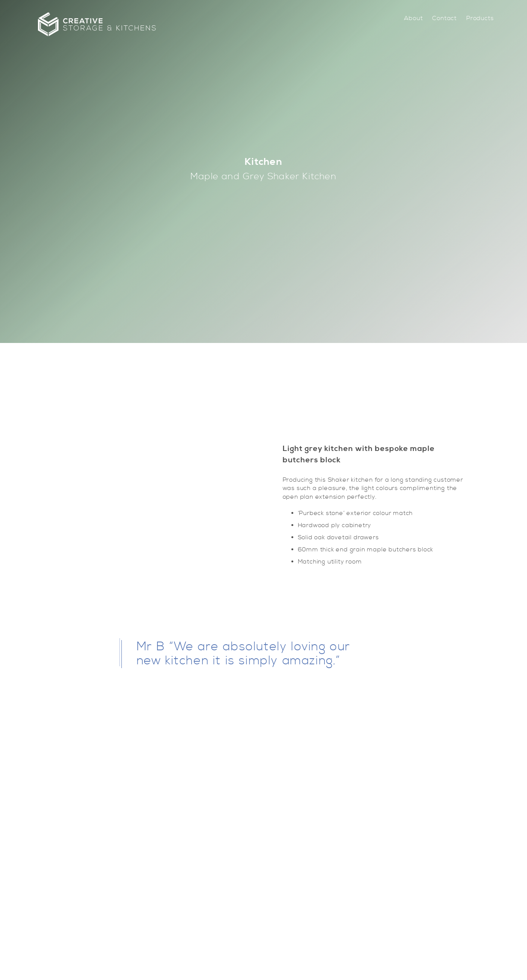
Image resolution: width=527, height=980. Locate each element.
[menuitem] (414, 18)
